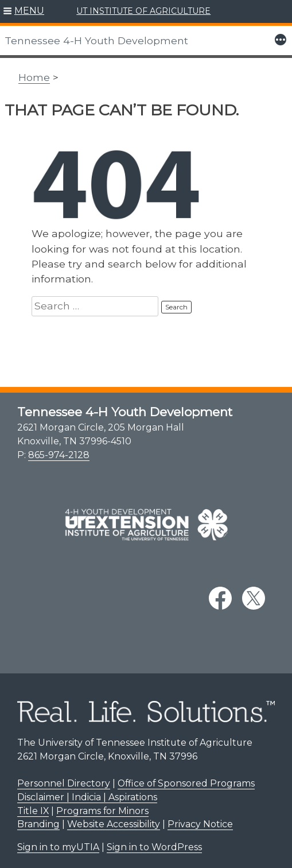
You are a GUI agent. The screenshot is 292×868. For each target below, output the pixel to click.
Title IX (33, 811)
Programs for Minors (102, 811)
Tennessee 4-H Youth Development (96, 40)
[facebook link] (220, 598)
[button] (24, 11)
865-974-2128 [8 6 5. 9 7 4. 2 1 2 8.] (59, 455)
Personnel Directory (64, 783)
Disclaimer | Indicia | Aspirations (87, 797)
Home (34, 77)
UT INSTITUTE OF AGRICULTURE (143, 11)
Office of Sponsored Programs (186, 783)
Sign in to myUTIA (58, 847)
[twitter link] (254, 598)
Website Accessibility (114, 824)
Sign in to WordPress (154, 847)
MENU (29, 11)
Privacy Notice (200, 824)
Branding (38, 824)
